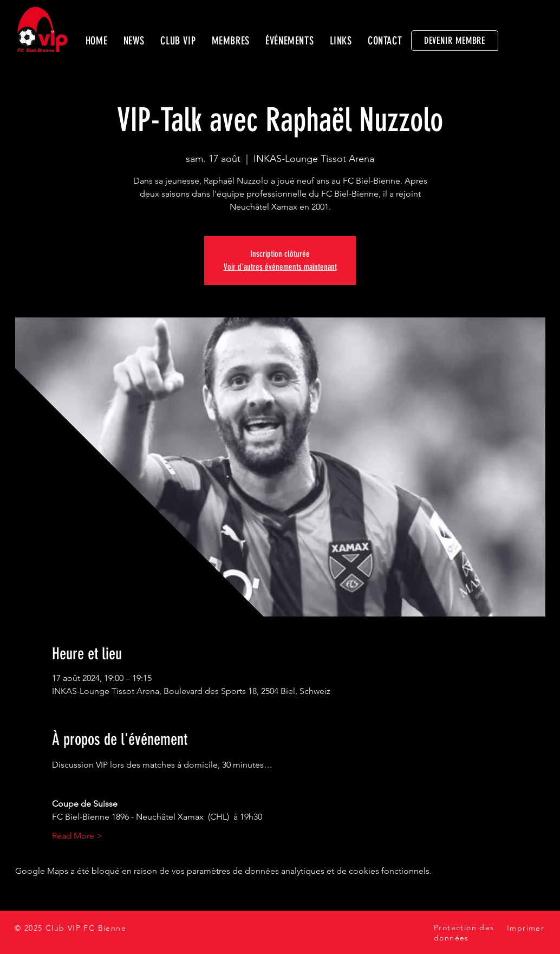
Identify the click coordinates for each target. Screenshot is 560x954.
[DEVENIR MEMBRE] (455, 41)
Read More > (77, 836)
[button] (178, 41)
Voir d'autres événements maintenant (280, 267)
